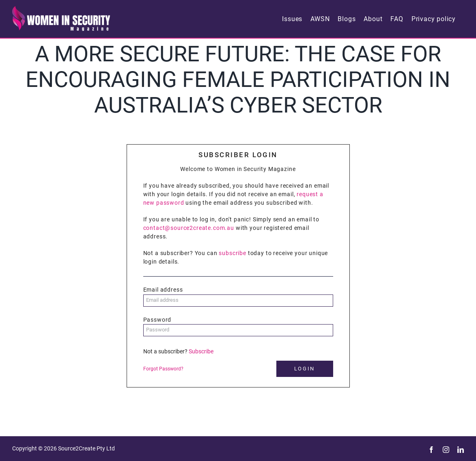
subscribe (233, 253)
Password (157, 320)
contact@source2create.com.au (189, 228)
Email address (163, 290)
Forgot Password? (163, 369)
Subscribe (201, 351)
